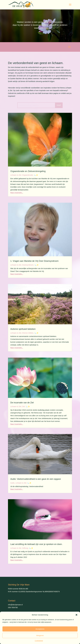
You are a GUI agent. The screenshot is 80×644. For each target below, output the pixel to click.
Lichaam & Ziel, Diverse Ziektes (22, 333)
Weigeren (40, 635)
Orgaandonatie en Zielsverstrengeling (28, 171)
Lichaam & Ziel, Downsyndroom (22, 265)
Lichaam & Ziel (21, 483)
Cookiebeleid (39, 641)
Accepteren (40, 629)
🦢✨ (36, 175)
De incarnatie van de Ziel (22, 403)
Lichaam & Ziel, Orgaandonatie (22, 175)
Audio (12, 483)
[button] (76, 615)
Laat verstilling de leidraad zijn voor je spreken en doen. (36, 544)
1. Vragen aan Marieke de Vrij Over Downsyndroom (34, 261)
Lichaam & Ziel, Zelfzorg (19, 548)
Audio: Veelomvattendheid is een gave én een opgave (36, 479)
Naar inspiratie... (17, 193)
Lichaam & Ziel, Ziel (18, 407)
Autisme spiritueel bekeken (23, 329)
